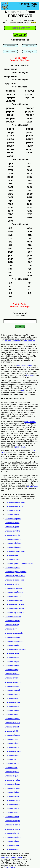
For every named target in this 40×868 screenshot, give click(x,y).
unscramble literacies (13, 617)
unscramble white (12, 715)
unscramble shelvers (13, 543)
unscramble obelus (12, 523)
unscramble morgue (13, 821)
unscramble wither (12, 584)
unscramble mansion (13, 788)
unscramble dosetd (12, 804)
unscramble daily (12, 768)
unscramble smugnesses (15, 580)
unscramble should (12, 743)
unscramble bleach (12, 698)
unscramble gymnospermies (16, 572)
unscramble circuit (12, 747)
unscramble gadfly (12, 645)
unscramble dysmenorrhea (15, 576)
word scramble (30, 422)
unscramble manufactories (15, 551)
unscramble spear (12, 527)
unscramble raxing (12, 625)
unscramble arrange (13, 702)
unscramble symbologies (15, 613)
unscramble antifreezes (14, 592)
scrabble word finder (13, 341)
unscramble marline (13, 531)
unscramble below (12, 792)
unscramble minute (12, 800)
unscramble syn (11, 629)
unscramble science (13, 723)
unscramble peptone (13, 519)
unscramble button (12, 711)
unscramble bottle (12, 731)
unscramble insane (12, 674)
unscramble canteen (13, 837)
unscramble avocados (13, 588)
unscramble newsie (12, 535)
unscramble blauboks (13, 547)
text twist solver (29, 341)
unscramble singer (12, 755)
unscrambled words (25, 366)
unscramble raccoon (13, 682)
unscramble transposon (14, 641)
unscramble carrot (12, 817)
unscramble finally (12, 796)
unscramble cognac (13, 662)
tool (23, 390)
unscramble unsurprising (14, 608)
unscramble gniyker (13, 825)
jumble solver (20, 447)
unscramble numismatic (14, 600)
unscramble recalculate (14, 633)
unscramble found (12, 727)
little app (30, 375)
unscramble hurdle (12, 666)
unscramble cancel (12, 706)
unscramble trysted (12, 568)
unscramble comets (13, 829)
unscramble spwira (12, 776)
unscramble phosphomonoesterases (19, 564)
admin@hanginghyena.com (11, 857)
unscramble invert (12, 833)
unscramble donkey (13, 780)
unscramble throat (12, 845)
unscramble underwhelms (15, 502)
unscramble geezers (13, 539)
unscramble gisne (12, 849)
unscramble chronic (13, 784)
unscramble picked (12, 772)
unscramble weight (12, 739)
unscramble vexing (12, 515)
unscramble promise (13, 751)
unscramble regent (12, 686)
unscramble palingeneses (15, 604)
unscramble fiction (12, 760)
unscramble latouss (12, 735)
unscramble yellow (12, 809)
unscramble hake (12, 555)
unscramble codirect (13, 657)
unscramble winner (12, 764)
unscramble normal (12, 690)
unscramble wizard (12, 678)
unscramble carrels (12, 621)
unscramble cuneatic (13, 596)
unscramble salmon (13, 813)
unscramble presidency (14, 506)
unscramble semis (12, 653)
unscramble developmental (15, 649)
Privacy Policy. (9, 867)
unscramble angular (13, 719)
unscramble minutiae (13, 510)
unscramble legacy (12, 670)
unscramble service (12, 694)
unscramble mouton (13, 559)
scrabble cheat (33, 487)
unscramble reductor (13, 637)
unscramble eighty (12, 841)
